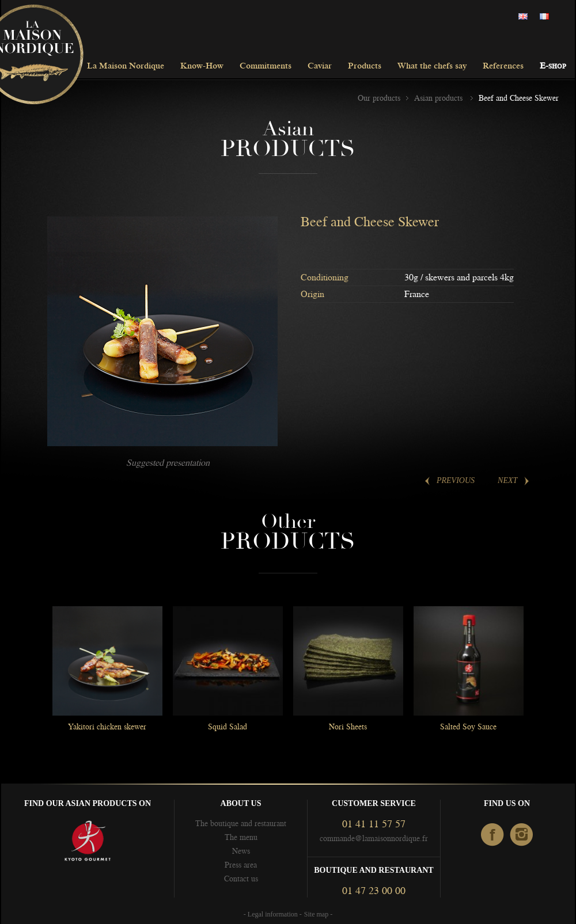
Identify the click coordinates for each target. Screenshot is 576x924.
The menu (241, 837)
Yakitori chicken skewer (107, 727)
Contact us (241, 879)
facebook (493, 835)
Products (365, 66)
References (503, 66)
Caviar (320, 66)
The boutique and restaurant (241, 823)
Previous (456, 480)
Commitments (266, 66)
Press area (241, 865)
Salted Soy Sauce (468, 727)
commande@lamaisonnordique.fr (374, 838)
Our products (379, 98)
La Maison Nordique (126, 66)
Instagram (522, 835)
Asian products (439, 98)
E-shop (553, 66)
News (241, 851)
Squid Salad (228, 727)
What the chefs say (432, 66)
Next (507, 480)
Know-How (202, 66)
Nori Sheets (348, 727)
